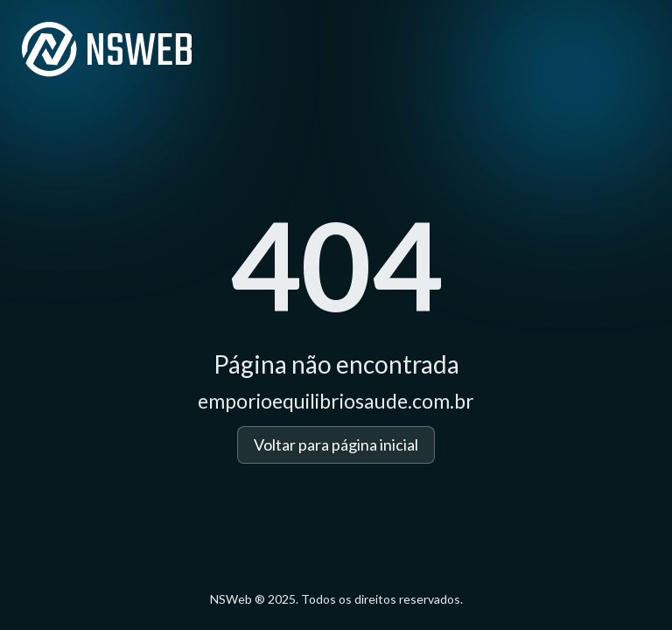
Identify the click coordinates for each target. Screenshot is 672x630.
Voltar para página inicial (336, 444)
